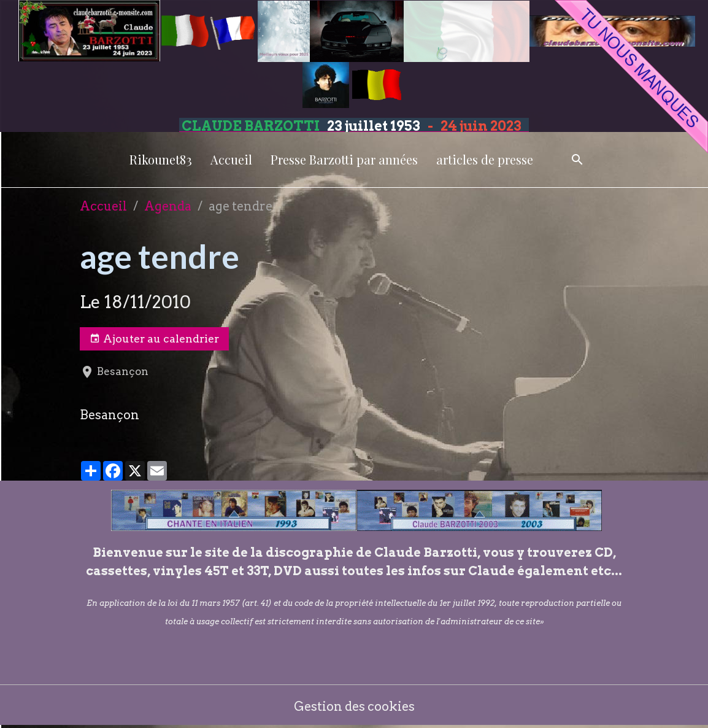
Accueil (231, 159)
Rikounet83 (161, 159)
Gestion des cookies (354, 707)
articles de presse (485, 159)
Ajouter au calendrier (154, 339)
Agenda (168, 206)
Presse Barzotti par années (344, 159)
